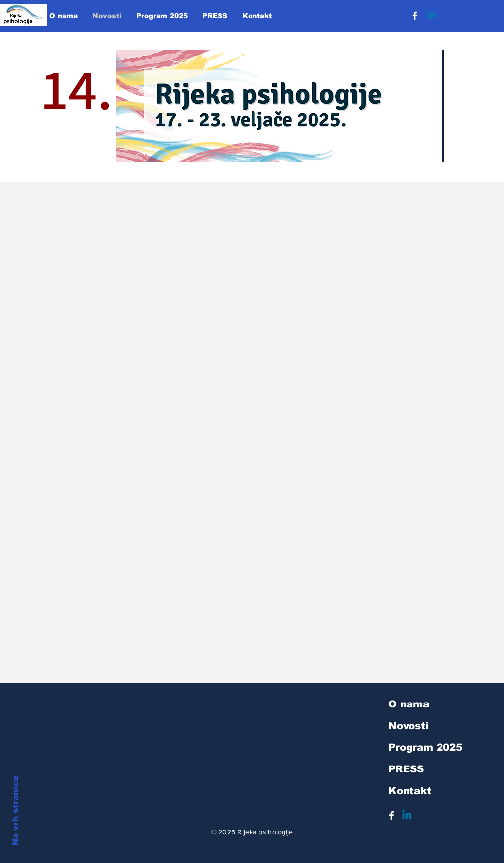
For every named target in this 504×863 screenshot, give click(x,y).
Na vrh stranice (16, 811)
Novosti (409, 726)
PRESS (406, 769)
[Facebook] (415, 16)
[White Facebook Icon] (392, 815)
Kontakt (410, 791)
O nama (409, 704)
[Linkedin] (432, 16)
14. (77, 114)
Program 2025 (425, 747)
